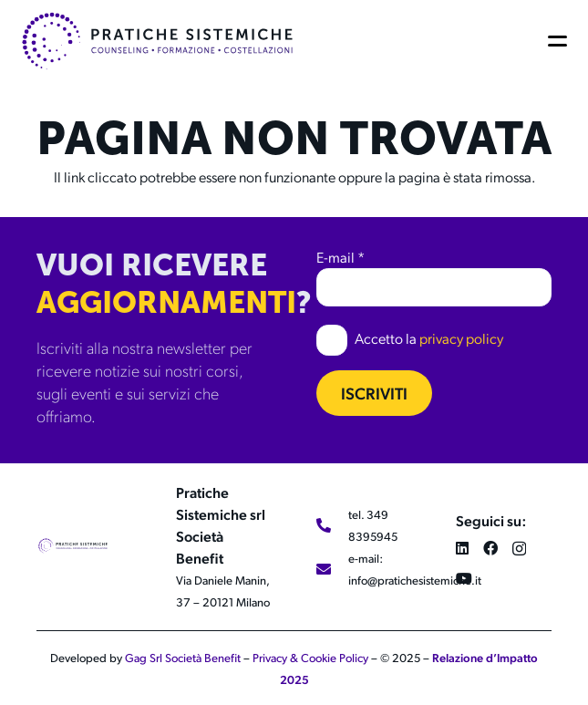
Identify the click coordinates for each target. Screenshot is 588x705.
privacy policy (461, 338)
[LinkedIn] (462, 548)
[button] (561, 41)
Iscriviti (374, 393)
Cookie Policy (335, 658)
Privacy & (277, 658)
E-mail (340, 257)
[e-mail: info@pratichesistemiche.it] (333, 569)
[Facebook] (490, 548)
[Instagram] (519, 549)
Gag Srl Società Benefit (183, 658)
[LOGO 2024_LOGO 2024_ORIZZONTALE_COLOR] (157, 41)
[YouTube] (464, 578)
